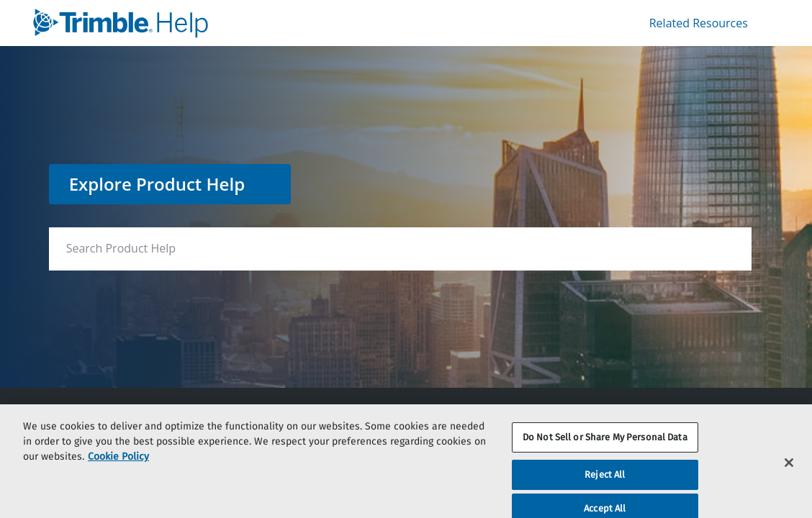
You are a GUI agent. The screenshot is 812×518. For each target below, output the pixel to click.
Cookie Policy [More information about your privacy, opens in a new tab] (118, 464)
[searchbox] (707, 249)
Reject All (605, 482)
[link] (216, 23)
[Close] (789, 469)
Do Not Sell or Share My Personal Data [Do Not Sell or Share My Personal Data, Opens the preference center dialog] (605, 444)
